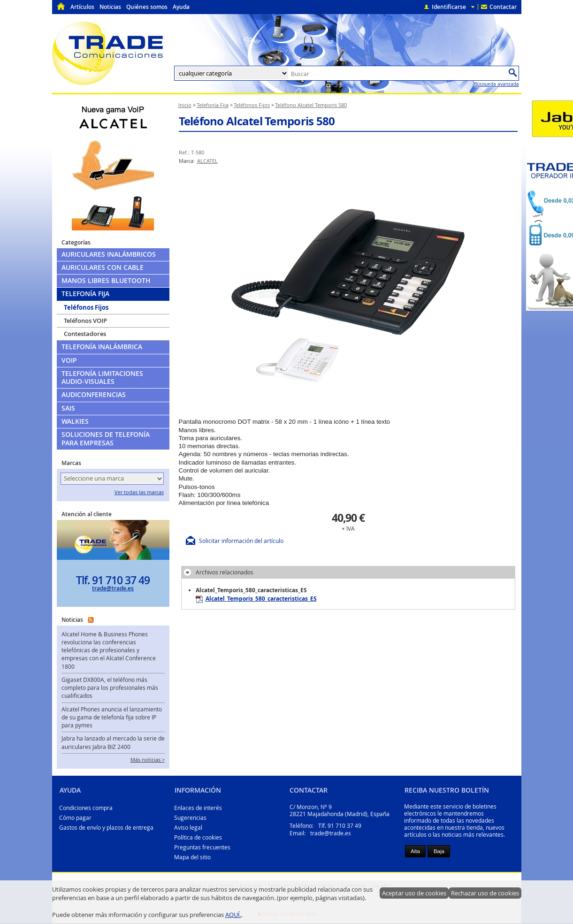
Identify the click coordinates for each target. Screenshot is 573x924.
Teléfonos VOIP (85, 321)
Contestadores (85, 334)
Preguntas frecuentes (202, 847)
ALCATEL (207, 161)
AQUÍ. (233, 915)
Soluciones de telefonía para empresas (106, 439)
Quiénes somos (147, 7)
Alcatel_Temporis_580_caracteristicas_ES (256, 599)
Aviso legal (188, 828)
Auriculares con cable (103, 267)
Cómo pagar (75, 818)
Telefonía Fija (85, 294)
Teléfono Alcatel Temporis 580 (257, 121)
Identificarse (449, 7)
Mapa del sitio (192, 857)
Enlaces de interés (198, 808)
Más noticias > (148, 760)
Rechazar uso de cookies (485, 893)
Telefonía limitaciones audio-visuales (102, 378)
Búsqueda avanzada (497, 84)
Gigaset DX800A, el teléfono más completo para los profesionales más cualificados (110, 688)
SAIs (68, 408)
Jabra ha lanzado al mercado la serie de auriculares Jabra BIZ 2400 (113, 742)
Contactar (503, 7)
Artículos (82, 7)
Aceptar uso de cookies (414, 893)
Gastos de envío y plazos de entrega (106, 828)
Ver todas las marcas (139, 492)
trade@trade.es (113, 588)
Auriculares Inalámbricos (109, 254)
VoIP (69, 360)
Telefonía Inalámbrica (102, 347)
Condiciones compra (86, 808)
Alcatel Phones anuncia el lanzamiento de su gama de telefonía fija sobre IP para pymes (112, 718)
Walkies (75, 421)
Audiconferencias (94, 395)
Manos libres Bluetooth (106, 281)
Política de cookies (198, 837)
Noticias (110, 7)
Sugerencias (190, 818)
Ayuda (181, 7)
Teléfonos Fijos (86, 307)
